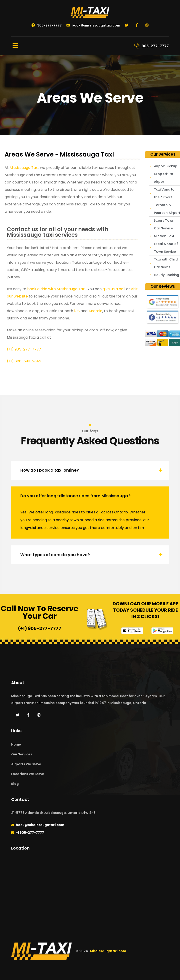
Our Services (22, 754)
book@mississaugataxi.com (93, 25)
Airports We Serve (26, 764)
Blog (15, 784)
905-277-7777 (47, 25)
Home (16, 744)
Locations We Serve (28, 774)
